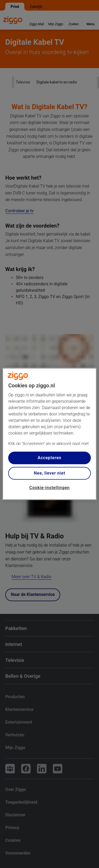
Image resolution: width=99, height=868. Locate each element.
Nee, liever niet (49, 473)
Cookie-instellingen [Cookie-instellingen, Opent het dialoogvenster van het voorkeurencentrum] (49, 488)
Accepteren (49, 458)
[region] (49, 434)
